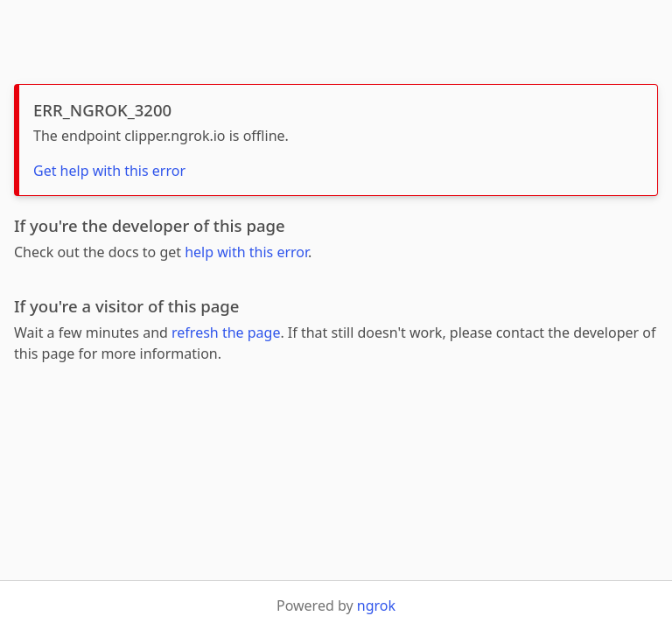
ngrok (376, 605)
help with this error (246, 252)
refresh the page (226, 332)
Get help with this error (109, 171)
